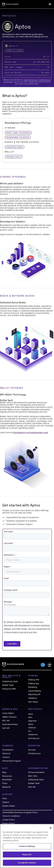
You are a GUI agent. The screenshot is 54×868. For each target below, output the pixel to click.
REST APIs (33, 776)
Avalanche (33, 734)
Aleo (30, 717)
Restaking (33, 687)
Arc (30, 731)
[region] (27, 846)
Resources (7, 776)
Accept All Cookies (27, 863)
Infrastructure (34, 753)
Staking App (34, 683)
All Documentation (36, 772)
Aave (31, 714)
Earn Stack (33, 702)
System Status (9, 806)
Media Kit (6, 787)
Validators (33, 698)
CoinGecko (8, 82)
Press (5, 783)
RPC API (6, 721)
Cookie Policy (8, 820)
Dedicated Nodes (10, 724)
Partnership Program (12, 761)
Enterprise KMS (9, 689)
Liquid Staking (34, 691)
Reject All (27, 854)
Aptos (31, 724)
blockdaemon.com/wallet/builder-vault (31, 432)
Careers (6, 757)
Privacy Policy (9, 823)
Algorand (32, 721)
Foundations (8, 750)
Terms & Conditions (11, 816)
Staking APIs (34, 680)
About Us (6, 753)
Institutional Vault (10, 681)
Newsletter (7, 780)
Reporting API (34, 694)
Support (6, 802)
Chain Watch (8, 713)
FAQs (5, 798)
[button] (50, 4)
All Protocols (34, 738)
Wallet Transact (9, 717)
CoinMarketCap (44, 80)
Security (32, 750)
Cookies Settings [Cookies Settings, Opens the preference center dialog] (27, 846)
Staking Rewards (30, 80)
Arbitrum (32, 728)
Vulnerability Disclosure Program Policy (20, 812)
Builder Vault (8, 685)
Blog (4, 772)
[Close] (51, 828)
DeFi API (6, 728)
